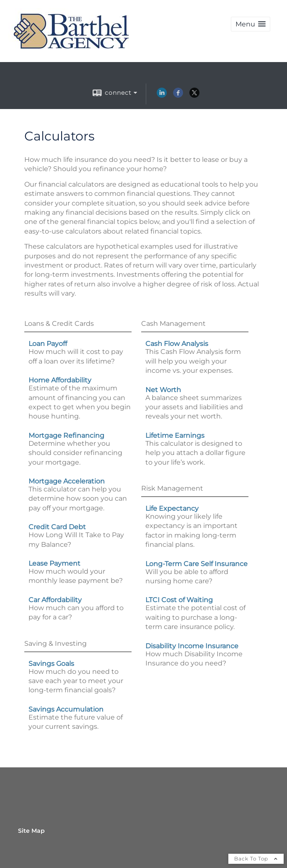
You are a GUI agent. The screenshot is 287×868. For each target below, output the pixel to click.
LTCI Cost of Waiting (179, 600)
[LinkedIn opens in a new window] (162, 96)
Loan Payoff (48, 344)
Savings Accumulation (66, 709)
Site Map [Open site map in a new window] (31, 831)
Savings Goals (51, 664)
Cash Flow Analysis (177, 344)
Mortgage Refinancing (66, 435)
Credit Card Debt (57, 527)
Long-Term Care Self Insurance (197, 564)
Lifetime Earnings (175, 435)
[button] (251, 24)
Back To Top (256, 859)
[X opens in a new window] (194, 96)
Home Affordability (60, 380)
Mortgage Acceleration (67, 481)
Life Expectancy (172, 508)
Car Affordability (55, 600)
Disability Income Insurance (192, 646)
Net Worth (163, 390)
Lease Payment (54, 563)
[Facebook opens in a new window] (178, 96)
